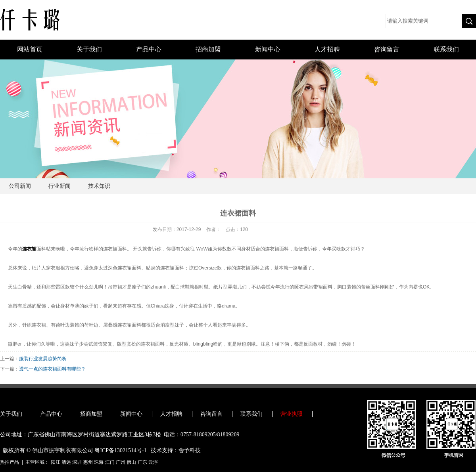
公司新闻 (20, 186)
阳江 (56, 462)
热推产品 (10, 462)
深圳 (77, 462)
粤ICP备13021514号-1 (120, 450)
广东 (142, 462)
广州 (121, 462)
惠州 (88, 462)
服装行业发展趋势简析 (43, 359)
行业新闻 (59, 186)
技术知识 (99, 186)
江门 (110, 462)
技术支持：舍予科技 (176, 450)
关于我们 (89, 49)
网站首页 (30, 49)
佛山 (131, 462)
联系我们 (446, 49)
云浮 (153, 462)
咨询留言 (387, 49)
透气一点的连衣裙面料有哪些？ (52, 369)
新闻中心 (268, 49)
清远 (66, 462)
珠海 (99, 462)
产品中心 (149, 49)
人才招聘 (327, 49)
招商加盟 (208, 49)
